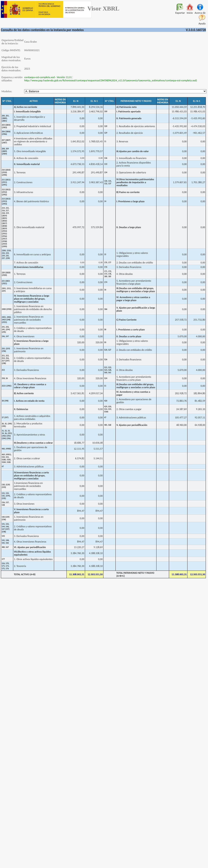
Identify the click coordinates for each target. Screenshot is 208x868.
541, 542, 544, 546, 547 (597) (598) (6, 528)
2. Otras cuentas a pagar (129, 409)
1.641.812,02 (77, 141)
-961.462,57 (199, 133)
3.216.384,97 (77, 111)
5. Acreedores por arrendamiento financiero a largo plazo (134, 282)
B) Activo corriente (24, 393)
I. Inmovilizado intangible (27, 111)
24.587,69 (182, 409)
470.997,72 (78, 227)
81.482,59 (200, 401)
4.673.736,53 (77, 164)
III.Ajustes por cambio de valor (132, 151)
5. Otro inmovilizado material (29, 227)
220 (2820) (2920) (6, 274)
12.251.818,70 (198, 107)
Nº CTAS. (7, 101)
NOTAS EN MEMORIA (60, 101)
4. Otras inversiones (24, 336)
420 (106, 401)
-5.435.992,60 (198, 118)
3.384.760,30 (77, 553)
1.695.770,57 (96, 151)
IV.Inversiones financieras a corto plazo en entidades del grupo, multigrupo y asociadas (31, 476)
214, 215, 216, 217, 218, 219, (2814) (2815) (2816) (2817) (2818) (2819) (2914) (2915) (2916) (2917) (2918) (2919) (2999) (5, 227)
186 (106, 309)
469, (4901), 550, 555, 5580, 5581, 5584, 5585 (7, 458)
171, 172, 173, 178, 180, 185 (108, 274)
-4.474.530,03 (198, 126)
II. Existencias (21, 409)
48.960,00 (182, 425)
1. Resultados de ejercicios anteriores (136, 126)
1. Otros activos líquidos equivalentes (33, 559)
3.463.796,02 (96, 111)
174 (106, 282)
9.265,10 (201, 409)
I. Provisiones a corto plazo (131, 330)
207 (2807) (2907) (6, 141)
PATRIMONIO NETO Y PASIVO (136, 101)
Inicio (190, 11)
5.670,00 (182, 336)
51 (105, 386)
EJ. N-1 (94, 101)
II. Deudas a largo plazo (129, 227)
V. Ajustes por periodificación (132, 425)
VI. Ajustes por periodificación (30, 547)
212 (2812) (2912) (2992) (6, 192)
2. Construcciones (23, 182)
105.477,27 (181, 418)
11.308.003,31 (77, 574)
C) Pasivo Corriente (126, 320)
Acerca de (200, 11)
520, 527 (108, 350)
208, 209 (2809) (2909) (5, 151)
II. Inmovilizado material (27, 164)
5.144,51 (98, 458)
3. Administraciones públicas (131, 418)
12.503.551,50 (95, 574)
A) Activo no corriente (26, 107)
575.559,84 (97, 227)
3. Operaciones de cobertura (131, 172)
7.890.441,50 (77, 107)
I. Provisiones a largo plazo (130, 201)
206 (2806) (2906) (6, 133)
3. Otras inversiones (24, 504)
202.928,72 (181, 393)
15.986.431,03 (179, 111)
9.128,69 (98, 547)
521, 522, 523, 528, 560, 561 (108, 370)
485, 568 (108, 425)
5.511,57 (98, 449)
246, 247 (5, 336)
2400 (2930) (7, 309)
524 (106, 378)
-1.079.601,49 (179, 133)
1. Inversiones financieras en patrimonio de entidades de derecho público (33, 309)
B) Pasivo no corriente (128, 192)
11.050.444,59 (179, 107)
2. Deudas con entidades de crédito (135, 263)
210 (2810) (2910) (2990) (6, 172)
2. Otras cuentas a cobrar (27, 458)
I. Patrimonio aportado (128, 111)
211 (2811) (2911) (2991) (6, 182)
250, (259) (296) (6, 350)
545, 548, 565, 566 (5, 542)
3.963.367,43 (96, 182)
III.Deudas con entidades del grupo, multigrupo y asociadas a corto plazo (136, 386)
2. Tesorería (20, 566)
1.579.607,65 (180, 182)
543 (3, 536)
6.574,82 (80, 458)
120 (106, 126)
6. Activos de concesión (26, 158)
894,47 (81, 511)
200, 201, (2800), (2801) (5, 118)
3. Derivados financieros (129, 267)
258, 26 (5, 378)
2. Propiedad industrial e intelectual (32, 126)
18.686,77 (79, 443)
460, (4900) (6, 449)
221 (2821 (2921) (6, 282)
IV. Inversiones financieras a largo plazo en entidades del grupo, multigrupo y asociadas (32, 299)
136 (106, 158)
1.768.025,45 (96, 141)
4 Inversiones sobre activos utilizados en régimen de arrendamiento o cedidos (33, 141)
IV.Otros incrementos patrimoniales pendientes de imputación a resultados (135, 182)
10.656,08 (98, 443)
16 (105, 290)
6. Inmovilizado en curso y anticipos (32, 254)
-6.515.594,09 (179, 118)
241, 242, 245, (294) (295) (6, 330)
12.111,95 (79, 449)
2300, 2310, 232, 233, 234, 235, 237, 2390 (7, 254)
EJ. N (76, 101)
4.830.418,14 (96, 164)
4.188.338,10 (96, 553)
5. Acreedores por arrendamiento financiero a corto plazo (134, 378)
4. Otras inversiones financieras (30, 378)
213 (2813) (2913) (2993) (6, 201)
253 (3, 370)
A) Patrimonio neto (126, 107)
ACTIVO (34, 101)
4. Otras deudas (124, 274)
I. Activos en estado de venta (29, 401)
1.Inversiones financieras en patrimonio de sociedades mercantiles (28, 486)
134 (106, 172)
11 (105, 141)
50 (105, 342)
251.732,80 (199, 320)
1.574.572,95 (77, 151)
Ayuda (202, 22)
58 (105, 330)
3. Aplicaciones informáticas (28, 133)
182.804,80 (199, 393)
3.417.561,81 (77, 393)
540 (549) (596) (6, 518)
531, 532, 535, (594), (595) (6, 496)
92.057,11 (200, 418)
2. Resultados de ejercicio (129, 133)
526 (106, 360)
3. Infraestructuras (23, 192)
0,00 (82, 118)
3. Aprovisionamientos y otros (29, 435)
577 (3, 559)
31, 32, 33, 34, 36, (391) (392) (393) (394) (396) (7, 435)
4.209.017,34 (96, 393)
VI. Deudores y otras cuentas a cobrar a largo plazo (30, 386)
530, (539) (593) (6, 486)
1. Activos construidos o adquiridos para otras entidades (32, 418)
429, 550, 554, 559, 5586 (108, 409)
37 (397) (5, 418)
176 (106, 267)
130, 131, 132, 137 (108, 182)
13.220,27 (79, 547)
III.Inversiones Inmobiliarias (29, 267)
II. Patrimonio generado (129, 118)
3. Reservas (122, 141)
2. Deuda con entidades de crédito (134, 350)
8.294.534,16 (96, 107)
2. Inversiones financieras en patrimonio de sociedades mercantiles (29, 320)
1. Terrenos (20, 172)
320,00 (81, 342)
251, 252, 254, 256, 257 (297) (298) (6, 360)
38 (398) (5, 401)
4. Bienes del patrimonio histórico (31, 201)
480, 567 (5, 547)
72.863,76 (182, 401)
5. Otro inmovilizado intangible (30, 151)
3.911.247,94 (77, 182)
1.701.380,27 (198, 182)
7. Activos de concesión (26, 263)
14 (105, 201)
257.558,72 (181, 320)
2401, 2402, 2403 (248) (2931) (7, 320)
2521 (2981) (7, 386)
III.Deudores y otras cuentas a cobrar (33, 443)
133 (106, 164)
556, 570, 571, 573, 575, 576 (5, 566)
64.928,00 (200, 425)
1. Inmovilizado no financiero (131, 158)
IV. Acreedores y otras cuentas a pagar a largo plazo (133, 299)
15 (105, 254)
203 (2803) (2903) (6, 126)
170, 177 (108, 263)
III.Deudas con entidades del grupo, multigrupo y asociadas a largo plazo (136, 290)
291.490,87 (78, 172)
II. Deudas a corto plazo (129, 336)
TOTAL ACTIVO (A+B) (25, 574)
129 (106, 133)
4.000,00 (201, 336)
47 (105, 418)
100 (106, 111)
